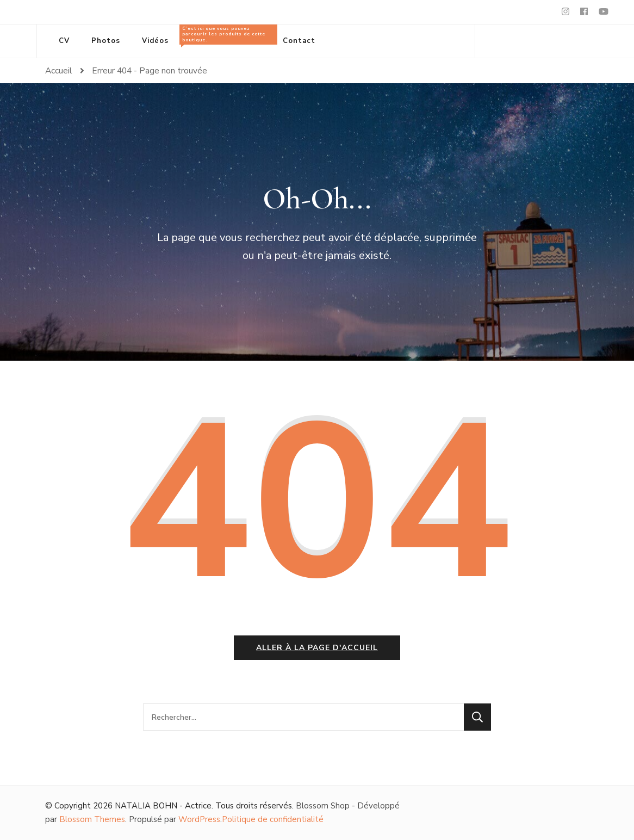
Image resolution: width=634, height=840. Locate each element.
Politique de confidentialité (273, 819)
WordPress (199, 819)
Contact (299, 41)
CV (64, 41)
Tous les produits (226, 35)
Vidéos (155, 41)
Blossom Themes (92, 819)
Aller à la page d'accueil (317, 648)
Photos (106, 41)
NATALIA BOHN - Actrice (163, 806)
